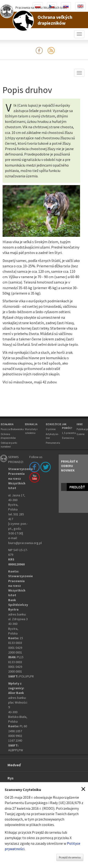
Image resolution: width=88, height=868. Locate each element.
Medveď (14, 765)
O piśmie (51, 429)
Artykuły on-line (52, 436)
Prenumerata (53, 443)
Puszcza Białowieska (12, 429)
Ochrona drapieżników (8, 436)
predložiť (77, 487)
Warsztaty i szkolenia (31, 431)
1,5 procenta (69, 433)
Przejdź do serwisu (70, 857)
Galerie (80, 434)
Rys (11, 778)
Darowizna (68, 438)
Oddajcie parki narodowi (9, 445)
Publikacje (82, 429)
